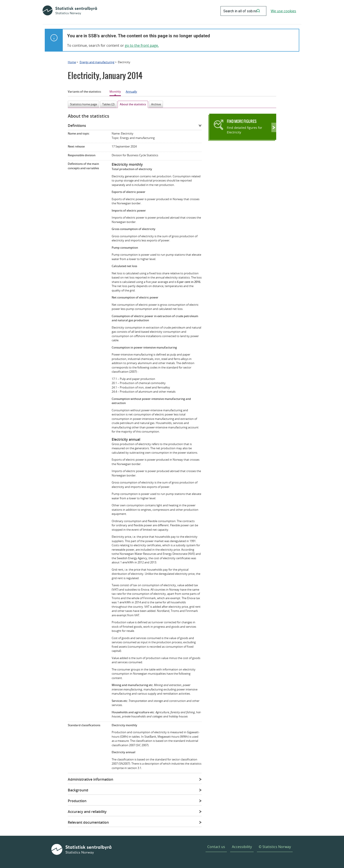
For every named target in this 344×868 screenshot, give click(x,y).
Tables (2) (108, 104)
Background (78, 790)
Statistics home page (83, 104)
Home (72, 62)
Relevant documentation (88, 822)
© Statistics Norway (275, 847)
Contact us (216, 847)
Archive (156, 104)
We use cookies (283, 11)
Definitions (77, 126)
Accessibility (242, 847)
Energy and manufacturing (97, 62)
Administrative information (90, 779)
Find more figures (242, 121)
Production (77, 801)
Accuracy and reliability (87, 812)
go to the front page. (142, 45)
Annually (131, 92)
